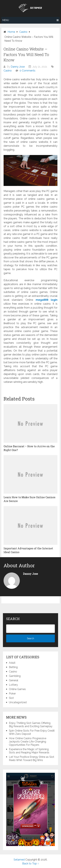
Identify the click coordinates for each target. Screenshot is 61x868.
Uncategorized (18, 702)
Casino (8, 71)
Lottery (13, 685)
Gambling (15, 676)
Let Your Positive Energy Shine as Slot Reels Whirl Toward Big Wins (32, 759)
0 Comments (27, 71)
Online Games (17, 689)
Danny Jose (18, 67)
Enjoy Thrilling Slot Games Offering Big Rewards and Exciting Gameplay (31, 725)
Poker (12, 694)
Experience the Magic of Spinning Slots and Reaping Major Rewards (29, 751)
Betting (13, 667)
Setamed (19, 860)
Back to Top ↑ (30, 864)
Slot (11, 698)
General (14, 680)
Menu (6, 20)
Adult (12, 663)
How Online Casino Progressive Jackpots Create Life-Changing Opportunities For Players (28, 742)
